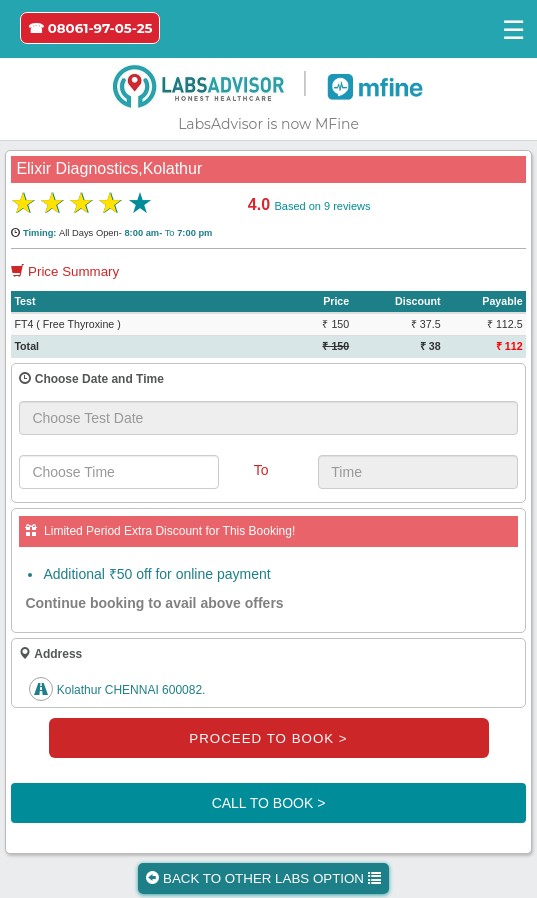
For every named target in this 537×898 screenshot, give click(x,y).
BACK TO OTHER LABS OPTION (263, 878)
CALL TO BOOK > (269, 803)
